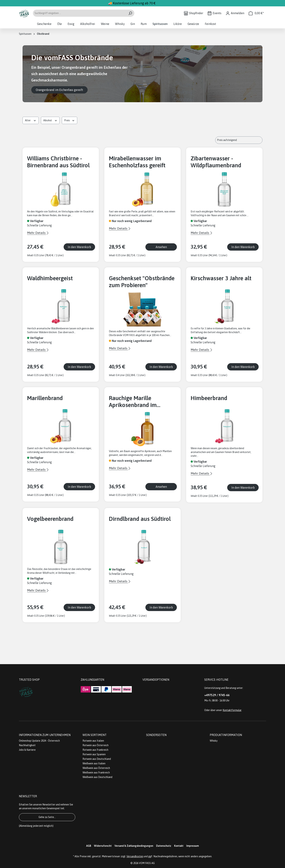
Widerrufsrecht (103, 846)
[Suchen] (130, 13)
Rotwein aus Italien (93, 741)
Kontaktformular (232, 710)
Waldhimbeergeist (50, 278)
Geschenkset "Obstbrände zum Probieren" (142, 282)
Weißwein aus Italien (94, 763)
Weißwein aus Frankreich (96, 773)
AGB (89, 846)
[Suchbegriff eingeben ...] (79, 13)
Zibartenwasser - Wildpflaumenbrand (216, 162)
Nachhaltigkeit (27, 745)
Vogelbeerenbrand (50, 519)
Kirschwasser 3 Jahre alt (221, 278)
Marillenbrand (45, 398)
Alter (31, 120)
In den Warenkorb (79, 247)
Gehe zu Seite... (47, 817)
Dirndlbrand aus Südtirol (140, 519)
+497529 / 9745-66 (217, 695)
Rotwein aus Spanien (94, 754)
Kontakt (179, 846)
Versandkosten (135, 856)
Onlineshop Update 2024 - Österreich (39, 741)
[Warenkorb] (256, 13)
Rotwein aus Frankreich (95, 750)
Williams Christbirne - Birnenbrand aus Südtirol (58, 162)
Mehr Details (37, 233)
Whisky (214, 741)
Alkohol (50, 120)
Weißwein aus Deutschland (97, 777)
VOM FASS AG (147, 863)
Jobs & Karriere (27, 750)
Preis (70, 120)
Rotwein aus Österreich (96, 745)
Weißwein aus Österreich (96, 768)
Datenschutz (164, 846)
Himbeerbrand (209, 398)
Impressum (193, 846)
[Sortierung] (239, 140)
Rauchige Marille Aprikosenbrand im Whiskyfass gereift (133, 402)
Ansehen (161, 247)
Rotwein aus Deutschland (97, 759)
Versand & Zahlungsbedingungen (134, 846)
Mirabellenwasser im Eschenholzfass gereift (137, 162)
